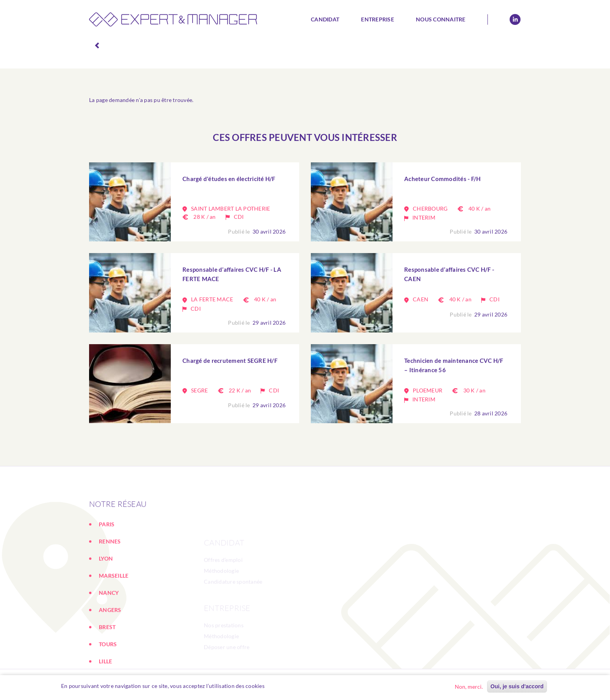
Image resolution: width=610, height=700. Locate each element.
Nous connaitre (441, 19)
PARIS (107, 563)
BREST (107, 666)
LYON (106, 597)
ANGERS (110, 649)
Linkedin (515, 19)
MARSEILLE (114, 615)
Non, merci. (469, 687)
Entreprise (378, 19)
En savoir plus (286, 686)
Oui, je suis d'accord (517, 686)
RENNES (110, 580)
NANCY (109, 632)
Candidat (325, 19)
